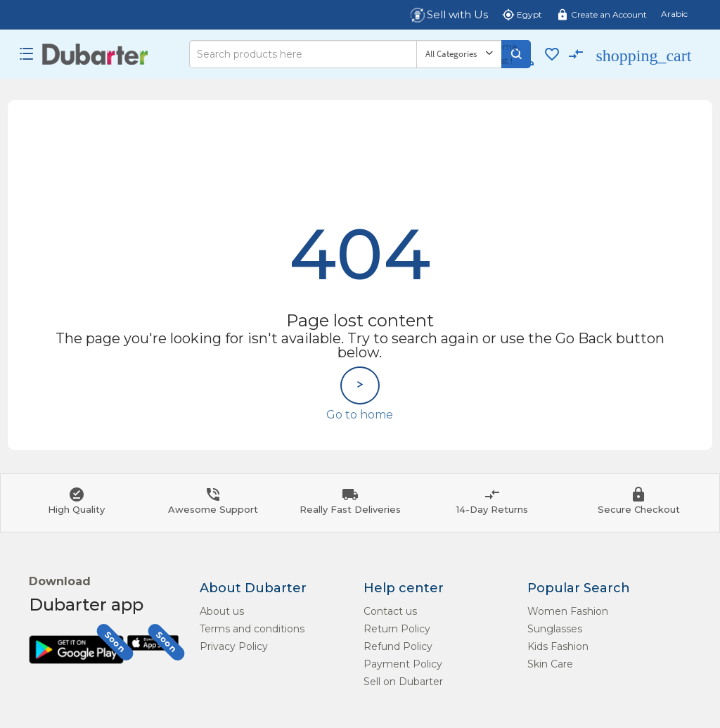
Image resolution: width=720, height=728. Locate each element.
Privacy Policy (234, 646)
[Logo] (95, 54)
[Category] (459, 54)
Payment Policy (403, 664)
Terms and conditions (252, 629)
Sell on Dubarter (403, 682)
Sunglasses (555, 629)
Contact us (390, 611)
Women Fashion (568, 611)
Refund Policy (398, 646)
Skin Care (550, 664)
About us (222, 611)
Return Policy (397, 629)
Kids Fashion (558, 646)
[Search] (303, 54)
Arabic (674, 14)
